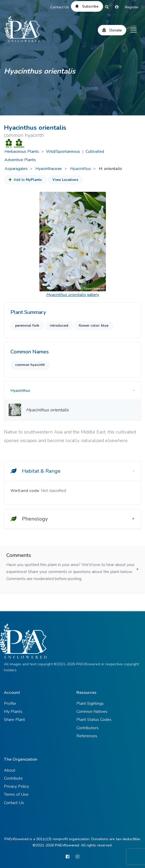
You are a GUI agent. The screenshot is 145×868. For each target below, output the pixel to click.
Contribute (13, 778)
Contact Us (60, 7)
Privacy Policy (16, 786)
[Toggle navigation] (134, 30)
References (87, 736)
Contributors (87, 728)
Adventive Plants (20, 160)
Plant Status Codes (94, 720)
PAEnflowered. (67, 845)
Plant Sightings (90, 703)
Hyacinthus (80, 169)
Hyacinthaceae (49, 169)
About (10, 770)
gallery (73, 295)
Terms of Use (16, 794)
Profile (10, 703)
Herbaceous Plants (22, 152)
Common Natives (92, 712)
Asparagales (16, 169)
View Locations (65, 180)
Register (132, 7)
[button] (44, 242)
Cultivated (95, 152)
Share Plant (14, 720)
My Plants (13, 712)
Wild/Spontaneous (63, 152)
